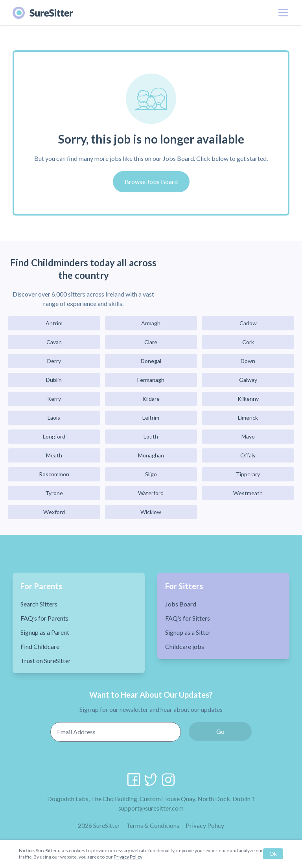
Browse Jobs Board (151, 182)
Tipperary (248, 474)
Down (248, 361)
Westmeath (248, 493)
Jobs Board (181, 604)
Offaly (248, 455)
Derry (54, 361)
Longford (54, 436)
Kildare (151, 399)
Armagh (151, 323)
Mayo (248, 436)
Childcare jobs (185, 646)
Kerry (54, 399)
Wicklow (151, 512)
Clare (151, 342)
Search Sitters (39, 604)
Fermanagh (151, 380)
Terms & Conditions (153, 825)
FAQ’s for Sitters (188, 618)
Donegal (151, 361)
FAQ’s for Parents (44, 618)
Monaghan (151, 455)
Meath (54, 455)
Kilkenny (248, 399)
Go (220, 731)
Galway (248, 380)
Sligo (151, 474)
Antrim (54, 323)
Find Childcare (40, 646)
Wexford (54, 512)
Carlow (248, 323)
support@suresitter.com (151, 808)
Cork (248, 342)
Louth (151, 436)
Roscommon (54, 474)
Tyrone (54, 493)
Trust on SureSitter (46, 661)
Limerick (248, 417)
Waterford (151, 493)
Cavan (54, 342)
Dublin (54, 380)
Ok (273, 854)
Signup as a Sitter (188, 632)
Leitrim (151, 417)
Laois (54, 417)
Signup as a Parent (45, 632)
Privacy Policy (205, 825)
